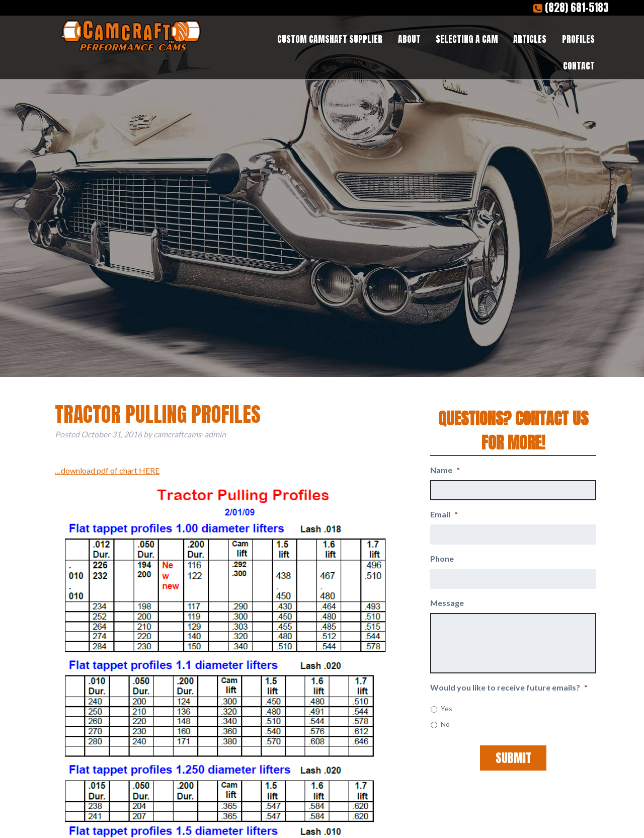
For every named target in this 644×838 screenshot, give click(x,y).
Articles (530, 39)
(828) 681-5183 (571, 8)
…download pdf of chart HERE (107, 470)
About (409, 39)
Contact (579, 66)
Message (447, 603)
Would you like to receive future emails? (509, 687)
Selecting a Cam (467, 39)
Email (444, 514)
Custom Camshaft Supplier (330, 39)
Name (445, 470)
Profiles (578, 39)
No (445, 724)
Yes (447, 708)
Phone (442, 558)
